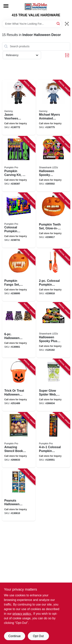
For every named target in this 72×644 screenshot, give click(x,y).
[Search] (58, 23)
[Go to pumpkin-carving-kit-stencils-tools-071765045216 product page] (19, 164)
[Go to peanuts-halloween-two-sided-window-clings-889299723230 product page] (19, 495)
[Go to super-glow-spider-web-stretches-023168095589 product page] (53, 385)
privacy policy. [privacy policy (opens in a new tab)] (22, 614)
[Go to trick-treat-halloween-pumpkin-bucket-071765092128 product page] (19, 385)
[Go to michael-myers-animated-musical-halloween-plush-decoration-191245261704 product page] (53, 108)
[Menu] (6, 6)
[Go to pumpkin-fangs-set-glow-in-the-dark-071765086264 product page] (19, 275)
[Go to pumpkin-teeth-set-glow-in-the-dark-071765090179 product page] (53, 220)
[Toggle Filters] (67, 55)
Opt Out (38, 636)
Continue (14, 636)
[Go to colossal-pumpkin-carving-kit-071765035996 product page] (19, 220)
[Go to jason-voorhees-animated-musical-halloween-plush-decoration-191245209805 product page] (19, 108)
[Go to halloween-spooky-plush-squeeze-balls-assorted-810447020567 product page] (53, 330)
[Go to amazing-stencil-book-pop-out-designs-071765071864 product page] (19, 440)
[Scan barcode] (67, 24)
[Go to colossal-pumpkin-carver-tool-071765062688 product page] (53, 440)
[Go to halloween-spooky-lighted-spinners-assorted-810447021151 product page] (53, 164)
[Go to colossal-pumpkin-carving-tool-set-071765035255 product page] (53, 275)
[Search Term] (32, 24)
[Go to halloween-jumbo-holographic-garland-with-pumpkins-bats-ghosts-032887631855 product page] (19, 330)
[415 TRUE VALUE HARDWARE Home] (36, 7)
